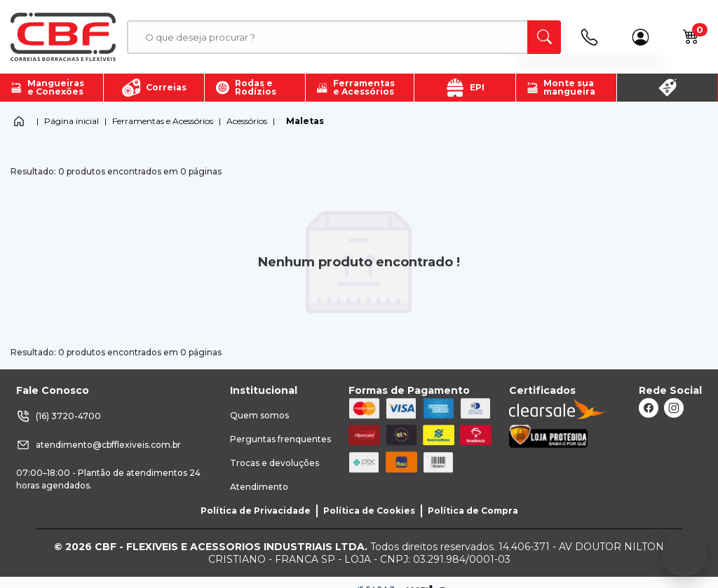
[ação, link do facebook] (649, 408)
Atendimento (259, 487)
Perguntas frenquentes (280, 439)
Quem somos (259, 415)
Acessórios (247, 121)
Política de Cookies (369, 511)
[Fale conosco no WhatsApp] (684, 554)
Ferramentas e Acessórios (163, 121)
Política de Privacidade (256, 511)
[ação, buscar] (544, 37)
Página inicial (72, 121)
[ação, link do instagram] (674, 408)
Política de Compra (473, 511)
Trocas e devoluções (275, 463)
